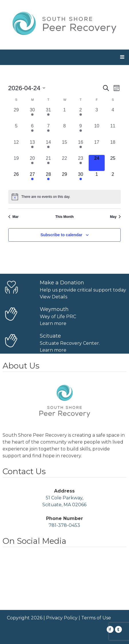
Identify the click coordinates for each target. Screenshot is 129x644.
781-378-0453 (64, 525)
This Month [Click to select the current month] (65, 217)
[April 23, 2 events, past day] (81, 163)
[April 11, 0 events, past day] (113, 131)
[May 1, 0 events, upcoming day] (97, 179)
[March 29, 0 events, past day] (16, 115)
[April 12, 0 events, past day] (16, 147)
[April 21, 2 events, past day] (48, 163)
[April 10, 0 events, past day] (97, 131)
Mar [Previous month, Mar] (13, 217)
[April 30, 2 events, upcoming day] (81, 179)
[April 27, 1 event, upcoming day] (32, 179)
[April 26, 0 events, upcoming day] (16, 179)
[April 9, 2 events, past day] (81, 131)
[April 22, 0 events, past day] (64, 163)
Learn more (53, 323)
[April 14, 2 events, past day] (48, 147)
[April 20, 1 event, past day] (32, 163)
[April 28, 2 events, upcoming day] (48, 179)
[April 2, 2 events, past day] (81, 115)
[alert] (65, 197)
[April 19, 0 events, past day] (16, 163)
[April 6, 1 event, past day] (32, 131)
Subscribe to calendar (61, 235)
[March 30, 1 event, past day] (32, 115)
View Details (53, 297)
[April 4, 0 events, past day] (113, 115)
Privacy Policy (62, 618)
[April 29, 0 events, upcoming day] (64, 179)
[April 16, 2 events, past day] (81, 147)
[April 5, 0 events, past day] (16, 131)
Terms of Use (96, 618)
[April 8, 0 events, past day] (64, 131)
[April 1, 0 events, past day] (64, 115)
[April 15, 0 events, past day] (64, 147)
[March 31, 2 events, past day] (48, 115)
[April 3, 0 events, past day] (97, 115)
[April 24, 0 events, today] (97, 163)
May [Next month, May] (115, 217)
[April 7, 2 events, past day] (48, 131)
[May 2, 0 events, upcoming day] (113, 179)
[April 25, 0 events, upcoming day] (113, 163)
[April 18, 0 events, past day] (113, 147)
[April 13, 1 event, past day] (32, 147)
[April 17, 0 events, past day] (97, 147)
